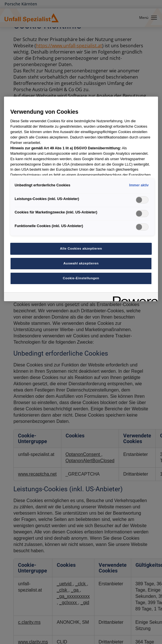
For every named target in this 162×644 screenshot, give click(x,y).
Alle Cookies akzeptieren (81, 248)
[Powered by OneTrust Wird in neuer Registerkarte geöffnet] (133, 298)
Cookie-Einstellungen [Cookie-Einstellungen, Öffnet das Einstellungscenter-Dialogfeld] (81, 278)
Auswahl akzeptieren (81, 263)
